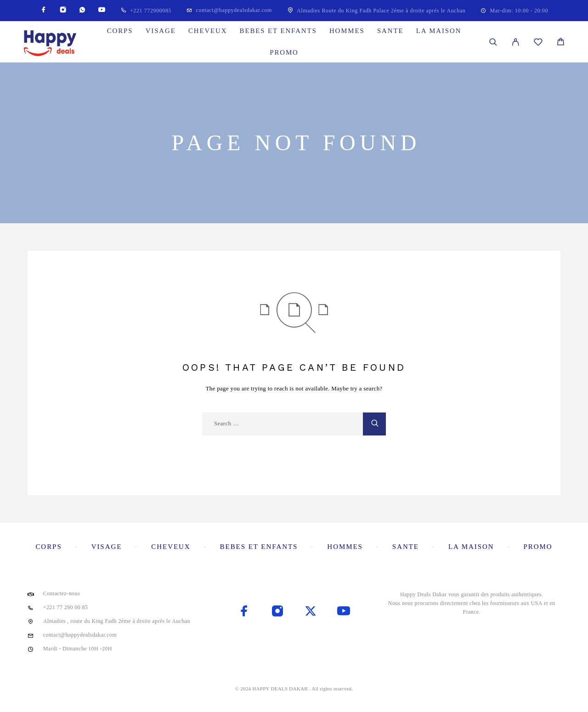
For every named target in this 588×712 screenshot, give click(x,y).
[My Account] (516, 42)
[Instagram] (63, 10)
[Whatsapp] (82, 10)
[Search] (493, 42)
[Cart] (561, 43)
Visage (161, 31)
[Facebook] (44, 10)
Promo (284, 52)
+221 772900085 (151, 11)
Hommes (347, 31)
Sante (390, 31)
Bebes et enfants (278, 31)
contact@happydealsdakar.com (234, 10)
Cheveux (208, 31)
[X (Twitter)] (311, 612)
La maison (439, 31)
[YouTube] (102, 10)
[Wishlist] (538, 43)
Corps (120, 31)
